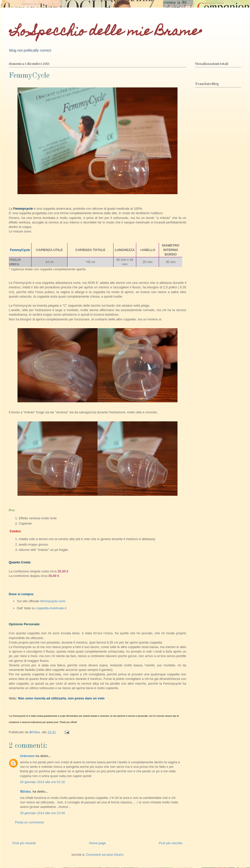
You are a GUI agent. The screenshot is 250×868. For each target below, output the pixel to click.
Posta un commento (29, 822)
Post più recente (24, 843)
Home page (97, 843)
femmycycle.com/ (52, 601)
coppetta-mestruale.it (51, 608)
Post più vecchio (171, 843)
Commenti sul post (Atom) (105, 855)
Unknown (27, 756)
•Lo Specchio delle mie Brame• (105, 32)
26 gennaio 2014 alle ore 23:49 (42, 813)
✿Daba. (26, 791)
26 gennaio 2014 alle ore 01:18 (42, 782)
